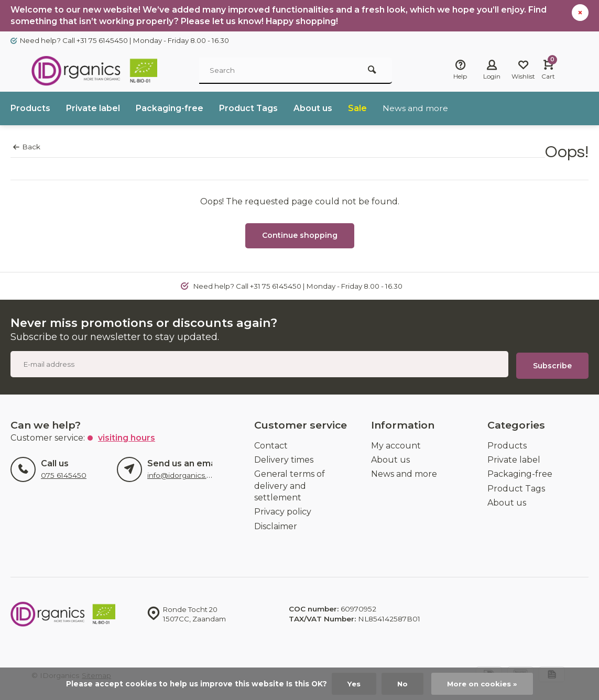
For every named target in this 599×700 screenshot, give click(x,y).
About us (313, 109)
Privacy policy (283, 511)
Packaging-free (170, 109)
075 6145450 (64, 475)
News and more (416, 109)
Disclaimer (276, 525)
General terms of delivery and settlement (290, 485)
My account (396, 445)
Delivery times (284, 459)
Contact (271, 445)
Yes (353, 684)
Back (27, 147)
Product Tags (249, 109)
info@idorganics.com (185, 475)
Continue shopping (300, 236)
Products (30, 109)
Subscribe (552, 365)
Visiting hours (127, 437)
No (402, 684)
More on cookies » (483, 684)
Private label (93, 109)
